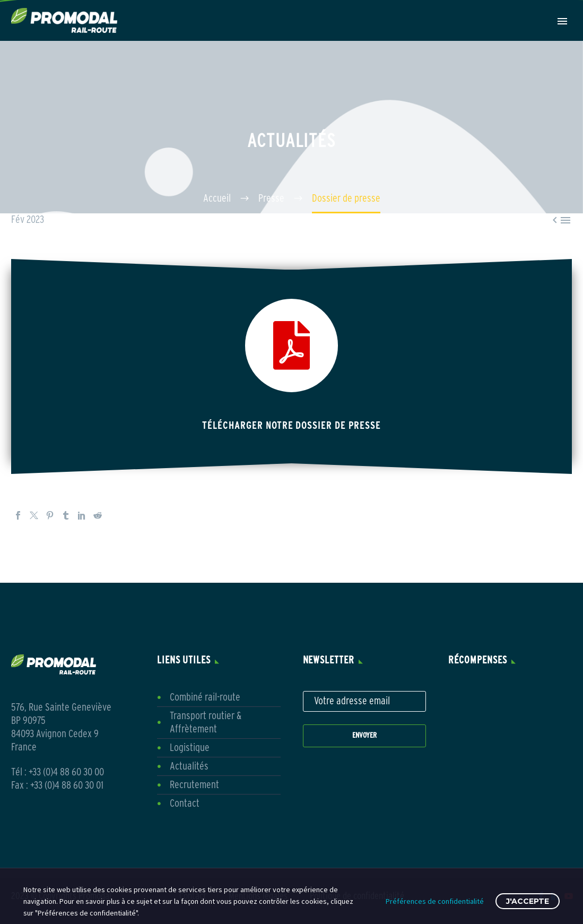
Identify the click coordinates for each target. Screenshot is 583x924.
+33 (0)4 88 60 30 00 (66, 772)
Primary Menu (562, 21)
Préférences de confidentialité (435, 901)
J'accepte (528, 901)
